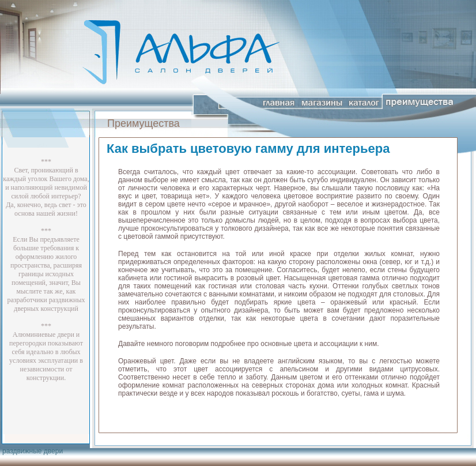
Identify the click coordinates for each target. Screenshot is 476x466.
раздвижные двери (33, 451)
